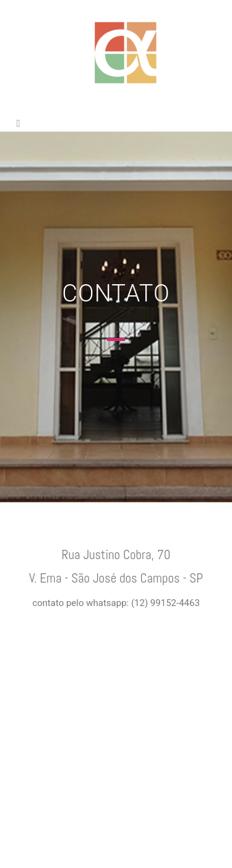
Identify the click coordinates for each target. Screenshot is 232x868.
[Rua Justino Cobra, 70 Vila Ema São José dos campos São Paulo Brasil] (116, 744)
